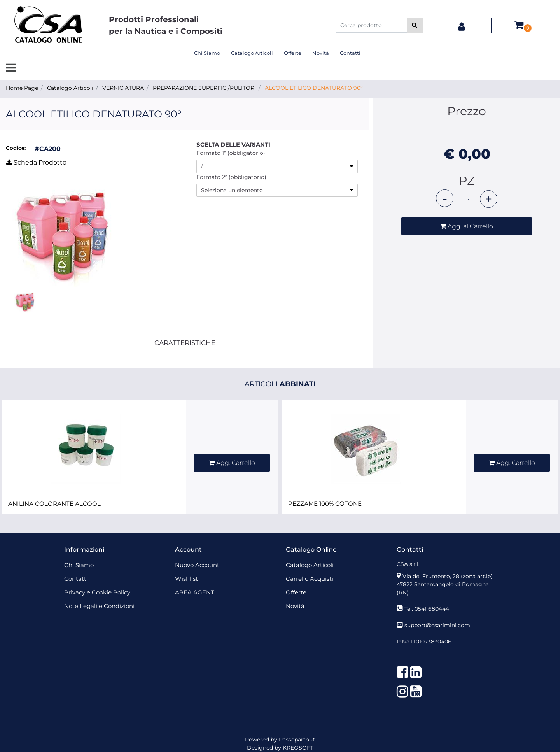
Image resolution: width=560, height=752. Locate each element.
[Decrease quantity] (445, 198)
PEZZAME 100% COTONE (325, 504)
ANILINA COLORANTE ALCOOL (54, 504)
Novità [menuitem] (321, 53)
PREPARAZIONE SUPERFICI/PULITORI (204, 88)
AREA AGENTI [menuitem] (196, 592)
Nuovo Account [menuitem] (197, 565)
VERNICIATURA (123, 88)
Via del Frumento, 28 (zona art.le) (448, 576)
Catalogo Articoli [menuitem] (252, 53)
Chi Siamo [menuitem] (207, 53)
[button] (415, 25)
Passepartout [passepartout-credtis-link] (297, 740)
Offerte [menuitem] (293, 53)
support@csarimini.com (437, 625)
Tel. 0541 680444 (427, 609)
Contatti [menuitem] (350, 53)
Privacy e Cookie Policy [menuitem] (97, 592)
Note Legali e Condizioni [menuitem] (99, 606)
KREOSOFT (298, 748)
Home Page (22, 88)
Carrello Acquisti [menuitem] (310, 579)
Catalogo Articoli (70, 88)
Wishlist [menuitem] (186, 579)
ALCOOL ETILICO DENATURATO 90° (314, 88)
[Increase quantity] (489, 199)
